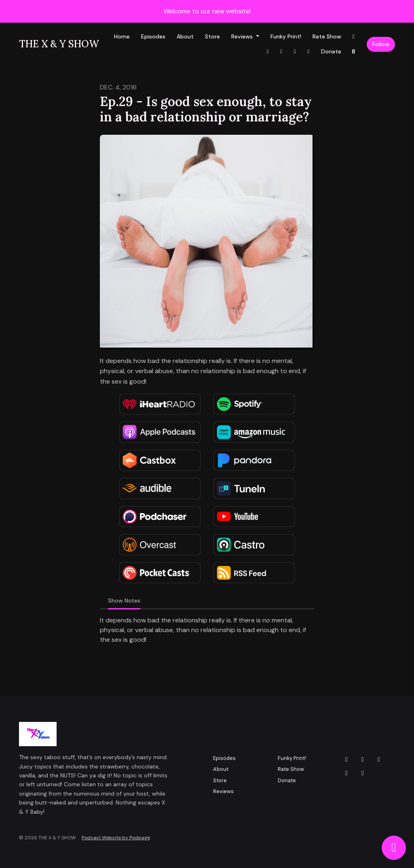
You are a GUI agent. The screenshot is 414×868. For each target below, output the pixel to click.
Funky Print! (286, 36)
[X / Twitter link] (308, 52)
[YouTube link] (281, 52)
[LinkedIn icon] (363, 773)
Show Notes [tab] (124, 601)
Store (212, 36)
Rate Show (327, 36)
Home (122, 36)
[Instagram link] (354, 37)
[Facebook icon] (379, 760)
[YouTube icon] (346, 773)
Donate (331, 51)
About (185, 36)
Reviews (243, 36)
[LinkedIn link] (295, 52)
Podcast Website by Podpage (116, 838)
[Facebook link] (268, 52)
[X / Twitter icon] (346, 760)
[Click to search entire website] (354, 52)
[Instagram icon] (363, 760)
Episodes (153, 36)
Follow (381, 44)
